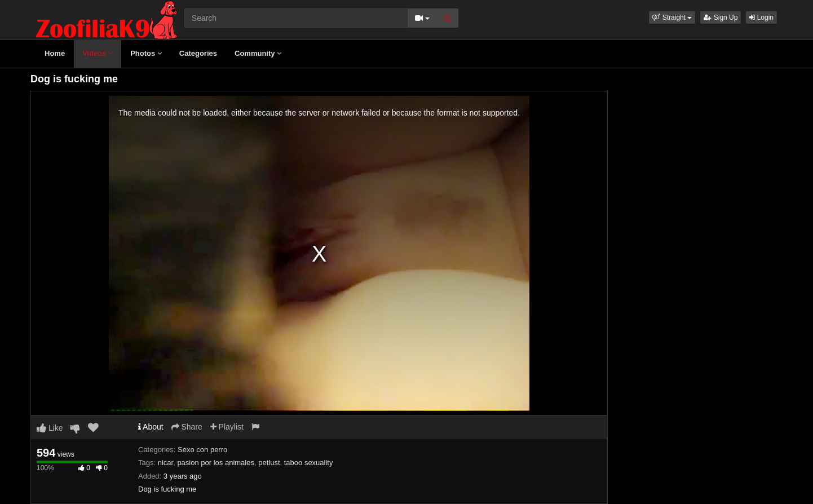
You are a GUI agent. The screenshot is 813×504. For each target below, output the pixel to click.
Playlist (227, 427)
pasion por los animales (216, 463)
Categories (198, 53)
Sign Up (721, 17)
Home (55, 53)
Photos (146, 53)
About (151, 427)
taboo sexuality (309, 463)
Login (761, 17)
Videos (98, 53)
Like (50, 428)
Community (258, 53)
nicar (165, 463)
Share (187, 427)
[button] (672, 17)
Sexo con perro (202, 450)
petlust (269, 463)
